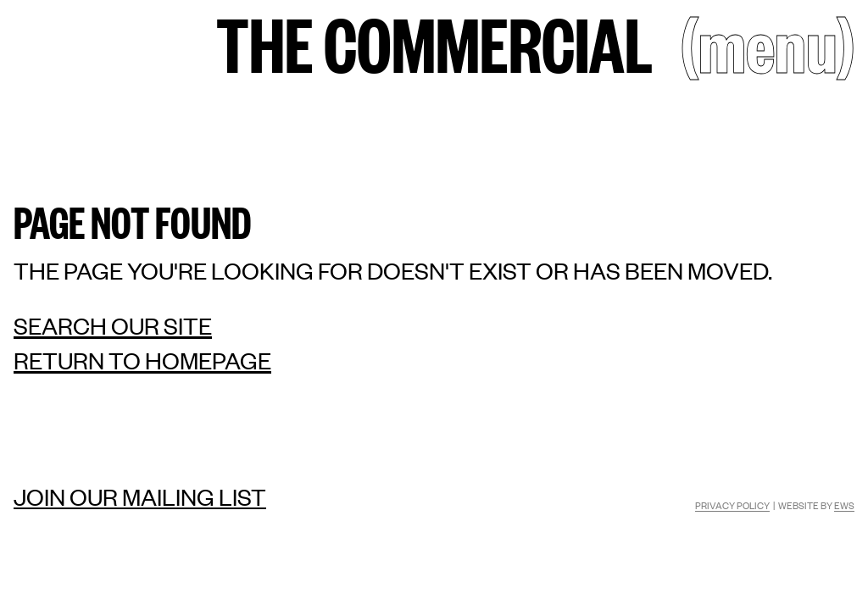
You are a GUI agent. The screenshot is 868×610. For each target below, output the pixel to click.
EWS (844, 505)
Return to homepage (142, 360)
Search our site (113, 326)
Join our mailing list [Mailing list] (140, 496)
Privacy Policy (732, 505)
